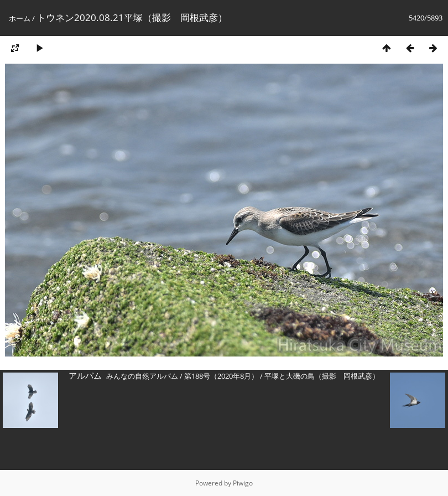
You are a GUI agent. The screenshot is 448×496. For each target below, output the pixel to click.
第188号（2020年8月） (221, 376)
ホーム (20, 18)
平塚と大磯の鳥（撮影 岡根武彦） (322, 376)
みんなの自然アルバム (142, 376)
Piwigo (243, 483)
